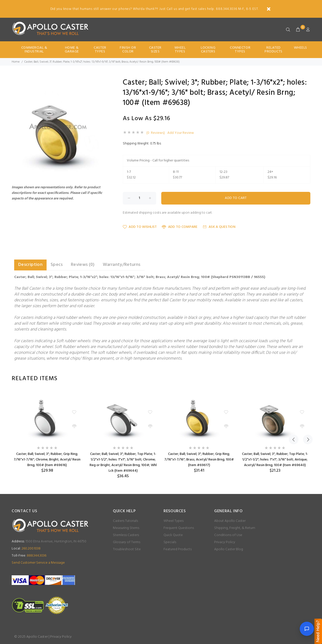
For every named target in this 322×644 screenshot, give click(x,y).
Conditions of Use (228, 535)
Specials (170, 542)
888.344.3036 (29, 556)
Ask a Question (219, 227)
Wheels (300, 48)
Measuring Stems (126, 528)
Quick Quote (173, 535)
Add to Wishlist (140, 227)
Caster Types (100, 50)
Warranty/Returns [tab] (122, 265)
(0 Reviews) (156, 133)
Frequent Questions (179, 528)
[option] (47, 432)
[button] (103, 83)
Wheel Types (180, 50)
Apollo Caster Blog (229, 549)
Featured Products (178, 549)
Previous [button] (294, 379)
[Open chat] (307, 629)
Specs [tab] (57, 265)
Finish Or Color (128, 50)
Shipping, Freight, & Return (235, 528)
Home (16, 62)
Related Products (273, 50)
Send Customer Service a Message (38, 563)
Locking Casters (208, 50)
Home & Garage (72, 50)
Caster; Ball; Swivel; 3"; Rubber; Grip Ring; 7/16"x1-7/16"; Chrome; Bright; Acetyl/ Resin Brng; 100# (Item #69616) (47, 460)
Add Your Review (181, 133)
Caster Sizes (155, 50)
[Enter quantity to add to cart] (139, 198)
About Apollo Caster (230, 521)
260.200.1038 (26, 549)
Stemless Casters (126, 535)
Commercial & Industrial (34, 50)
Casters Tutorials (125, 521)
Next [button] (306, 379)
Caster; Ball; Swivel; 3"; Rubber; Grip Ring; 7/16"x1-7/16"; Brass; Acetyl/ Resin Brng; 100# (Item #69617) (199, 460)
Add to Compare (180, 227)
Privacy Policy (225, 542)
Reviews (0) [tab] (83, 265)
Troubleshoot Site (127, 549)
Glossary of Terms (127, 542)
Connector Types (240, 50)
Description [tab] (30, 265)
